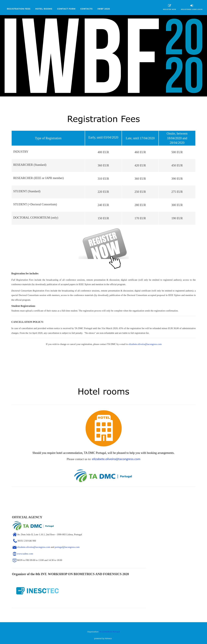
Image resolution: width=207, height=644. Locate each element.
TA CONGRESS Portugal (109, 632)
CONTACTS (87, 9)
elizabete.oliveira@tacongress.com (145, 344)
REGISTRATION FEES (19, 9)
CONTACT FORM (66, 9)
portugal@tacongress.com (67, 547)
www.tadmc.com (25, 554)
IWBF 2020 (104, 9)
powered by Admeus (103, 639)
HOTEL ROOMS (44, 9)
